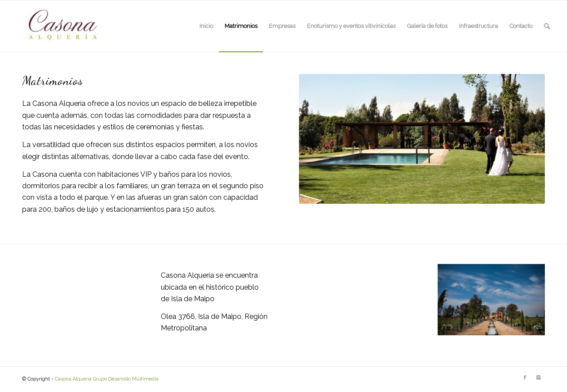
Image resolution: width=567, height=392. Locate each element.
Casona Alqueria (73, 379)
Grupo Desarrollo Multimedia (126, 379)
